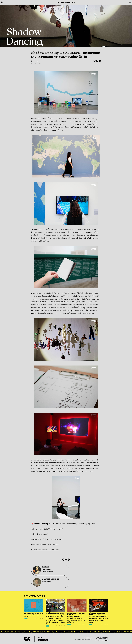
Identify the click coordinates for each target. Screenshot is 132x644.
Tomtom (35, 61)
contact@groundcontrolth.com (83, 640)
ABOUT (40, 638)
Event (26, 619)
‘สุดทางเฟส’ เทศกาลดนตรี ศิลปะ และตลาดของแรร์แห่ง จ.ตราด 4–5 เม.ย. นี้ (33, 615)
